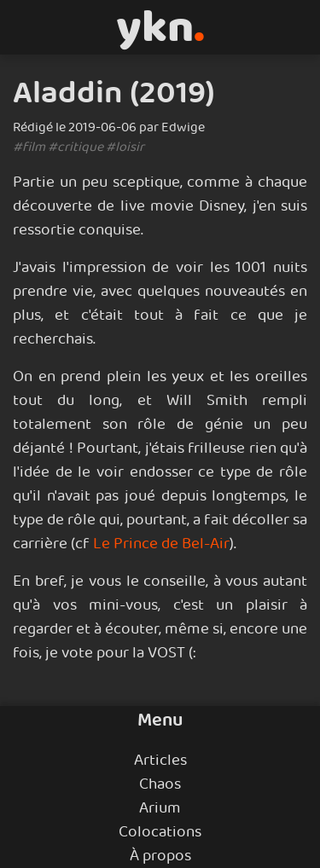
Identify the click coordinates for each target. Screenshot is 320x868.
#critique (76, 147)
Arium (160, 808)
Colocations (160, 832)
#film (29, 147)
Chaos (160, 784)
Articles (160, 761)
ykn (160, 27)
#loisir (125, 147)
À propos (160, 856)
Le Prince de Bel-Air (161, 544)
